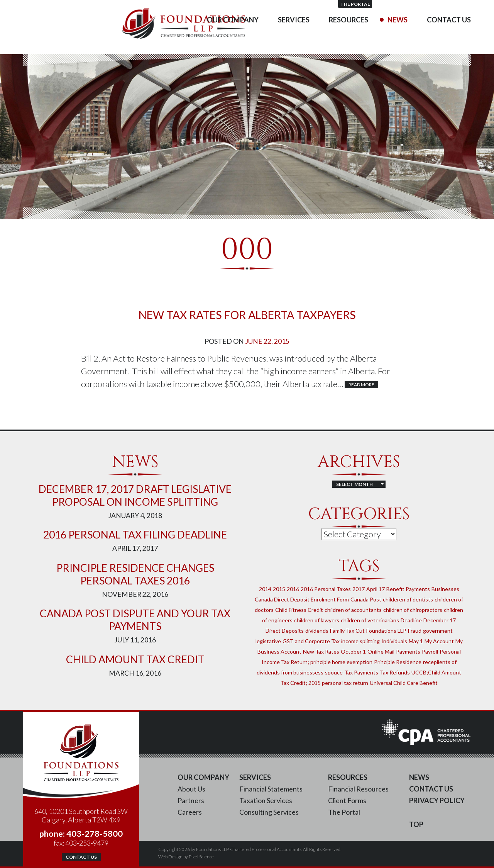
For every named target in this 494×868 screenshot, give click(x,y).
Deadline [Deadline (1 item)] (411, 620)
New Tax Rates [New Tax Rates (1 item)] (321, 651)
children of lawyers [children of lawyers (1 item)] (317, 620)
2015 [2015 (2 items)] (279, 589)
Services (294, 35)
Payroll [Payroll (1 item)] (430, 651)
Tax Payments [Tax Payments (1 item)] (361, 672)
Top (416, 824)
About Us (191, 789)
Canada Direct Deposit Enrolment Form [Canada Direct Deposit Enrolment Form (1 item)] (302, 599)
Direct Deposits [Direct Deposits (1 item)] (285, 631)
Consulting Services (269, 812)
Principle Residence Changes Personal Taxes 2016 (135, 574)
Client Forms (347, 800)
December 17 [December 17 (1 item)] (440, 620)
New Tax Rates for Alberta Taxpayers (247, 315)
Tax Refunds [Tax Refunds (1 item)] (395, 672)
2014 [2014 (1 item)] (265, 589)
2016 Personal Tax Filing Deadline (135, 535)
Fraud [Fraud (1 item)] (415, 631)
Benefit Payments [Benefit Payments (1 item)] (408, 589)
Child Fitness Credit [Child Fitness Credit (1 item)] (299, 610)
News (398, 35)
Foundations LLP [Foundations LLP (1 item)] (386, 631)
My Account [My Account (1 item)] (439, 641)
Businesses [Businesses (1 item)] (445, 589)
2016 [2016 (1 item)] (293, 589)
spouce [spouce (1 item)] (334, 672)
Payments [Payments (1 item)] (408, 651)
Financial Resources (358, 789)
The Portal (454, 4)
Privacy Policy (437, 800)
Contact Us (449, 35)
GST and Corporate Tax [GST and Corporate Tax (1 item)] (311, 641)
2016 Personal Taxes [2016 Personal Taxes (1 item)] (326, 589)
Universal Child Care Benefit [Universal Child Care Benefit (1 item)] (404, 683)
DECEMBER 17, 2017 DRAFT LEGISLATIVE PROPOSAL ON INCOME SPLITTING (135, 495)
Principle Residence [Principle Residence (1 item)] (398, 662)
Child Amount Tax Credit (135, 659)
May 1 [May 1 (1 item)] (416, 641)
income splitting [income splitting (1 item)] (360, 641)
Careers (190, 812)
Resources (349, 35)
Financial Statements (271, 789)
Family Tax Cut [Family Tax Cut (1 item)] (347, 631)
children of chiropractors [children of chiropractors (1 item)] (413, 610)
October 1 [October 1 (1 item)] (353, 651)
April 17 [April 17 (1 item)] (376, 589)
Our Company (233, 35)
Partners (191, 800)
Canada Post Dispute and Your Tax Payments (135, 620)
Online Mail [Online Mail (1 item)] (381, 651)
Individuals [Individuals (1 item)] (394, 641)
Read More (361, 385)
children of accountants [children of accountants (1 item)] (353, 610)
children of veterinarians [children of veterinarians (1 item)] (370, 620)
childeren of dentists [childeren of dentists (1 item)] (408, 599)
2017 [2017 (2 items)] (359, 589)
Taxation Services (266, 800)
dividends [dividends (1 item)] (317, 631)
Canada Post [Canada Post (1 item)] (366, 599)
